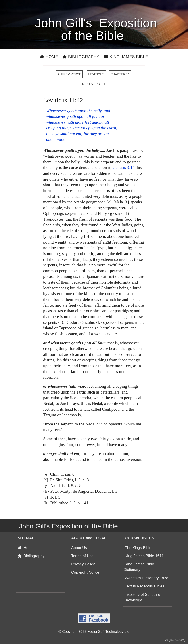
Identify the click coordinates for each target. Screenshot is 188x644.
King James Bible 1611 (144, 556)
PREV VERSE (69, 74)
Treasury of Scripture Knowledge (142, 597)
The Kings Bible (138, 548)
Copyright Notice (85, 572)
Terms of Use (82, 556)
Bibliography (81, 57)
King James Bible (126, 57)
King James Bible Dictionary (139, 567)
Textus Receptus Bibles (145, 586)
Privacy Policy (83, 564)
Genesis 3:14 (124, 167)
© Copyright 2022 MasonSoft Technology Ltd (94, 632)
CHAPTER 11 (120, 74)
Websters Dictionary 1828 (146, 578)
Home (49, 57)
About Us (79, 548)
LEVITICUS (96, 74)
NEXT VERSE (94, 84)
